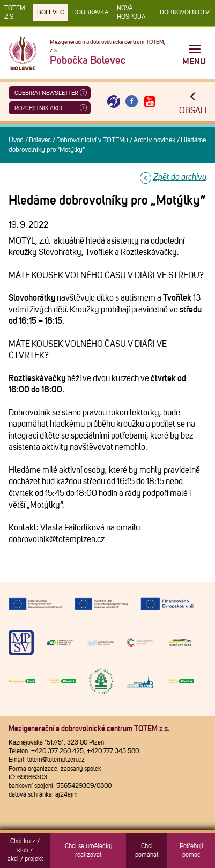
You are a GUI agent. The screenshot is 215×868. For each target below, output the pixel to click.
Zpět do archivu (180, 177)
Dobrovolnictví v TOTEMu (92, 140)
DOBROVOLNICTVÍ (185, 13)
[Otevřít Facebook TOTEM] (132, 102)
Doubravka (90, 13)
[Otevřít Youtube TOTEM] (150, 102)
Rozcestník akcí (38, 108)
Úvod (16, 140)
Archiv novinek (154, 140)
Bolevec (50, 13)
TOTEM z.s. (15, 13)
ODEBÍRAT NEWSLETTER (46, 93)
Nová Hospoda (131, 13)
